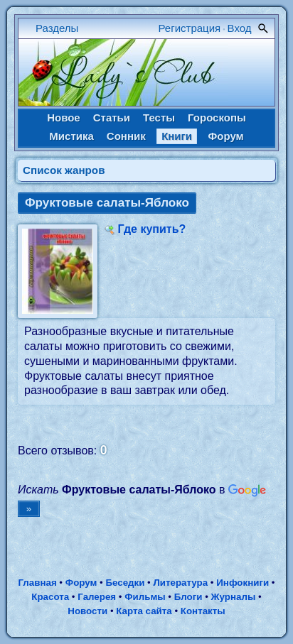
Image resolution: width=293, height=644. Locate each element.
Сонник (126, 136)
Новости (87, 611)
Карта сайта (144, 611)
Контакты (203, 611)
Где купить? (151, 229)
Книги (177, 136)
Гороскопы (217, 118)
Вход (240, 28)
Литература (180, 583)
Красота (50, 597)
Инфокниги (243, 583)
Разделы (57, 28)
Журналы (234, 597)
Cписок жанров (64, 170)
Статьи (112, 118)
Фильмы (145, 597)
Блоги (188, 597)
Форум (225, 136)
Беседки (125, 583)
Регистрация (190, 28)
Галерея (97, 597)
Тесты (159, 118)
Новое (64, 118)
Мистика (71, 136)
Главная (37, 583)
